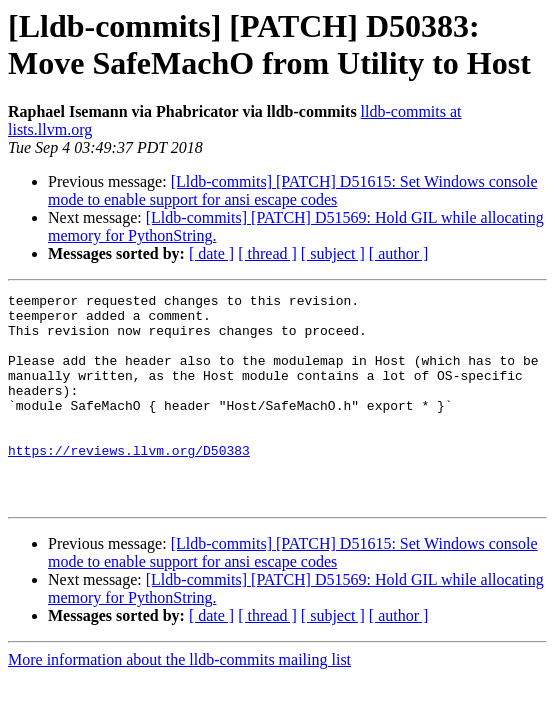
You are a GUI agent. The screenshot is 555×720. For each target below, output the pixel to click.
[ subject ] (333, 253)
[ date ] (211, 253)
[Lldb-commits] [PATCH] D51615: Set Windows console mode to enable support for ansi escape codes (293, 190)
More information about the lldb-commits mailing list (179, 701)
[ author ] (399, 253)
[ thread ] (267, 253)
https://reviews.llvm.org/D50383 (129, 483)
